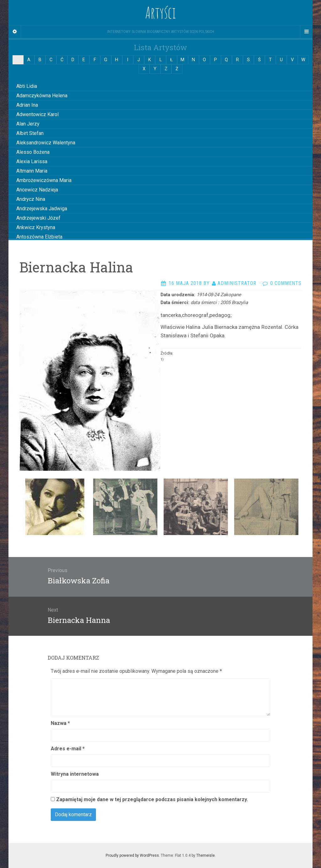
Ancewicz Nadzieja (37, 190)
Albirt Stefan (30, 133)
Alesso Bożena (33, 152)
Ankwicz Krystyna (36, 227)
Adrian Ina (27, 105)
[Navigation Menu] (306, 32)
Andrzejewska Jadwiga (42, 209)
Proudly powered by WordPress (132, 855)
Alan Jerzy (28, 124)
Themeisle (205, 855)
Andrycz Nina (31, 199)
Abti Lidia (27, 86)
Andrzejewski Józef (38, 218)
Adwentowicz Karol (37, 114)
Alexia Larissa (32, 161)
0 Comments (286, 283)
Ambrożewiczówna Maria (44, 180)
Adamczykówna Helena (42, 96)
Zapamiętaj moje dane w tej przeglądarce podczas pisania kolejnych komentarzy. (152, 799)
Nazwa (60, 723)
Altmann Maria (32, 171)
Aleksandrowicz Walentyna (46, 143)
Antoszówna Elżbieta (39, 237)
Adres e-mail (68, 749)
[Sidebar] (15, 32)
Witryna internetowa (75, 774)
